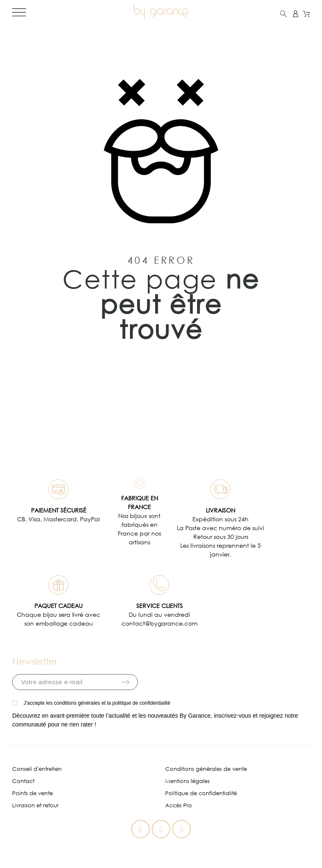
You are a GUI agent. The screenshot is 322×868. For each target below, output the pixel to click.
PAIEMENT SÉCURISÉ (59, 510)
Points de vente (32, 793)
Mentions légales (187, 781)
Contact (23, 781)
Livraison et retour (35, 805)
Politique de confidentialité (201, 793)
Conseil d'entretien (37, 769)
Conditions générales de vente (206, 769)
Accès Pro (179, 805)
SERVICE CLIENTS (160, 606)
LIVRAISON (221, 510)
